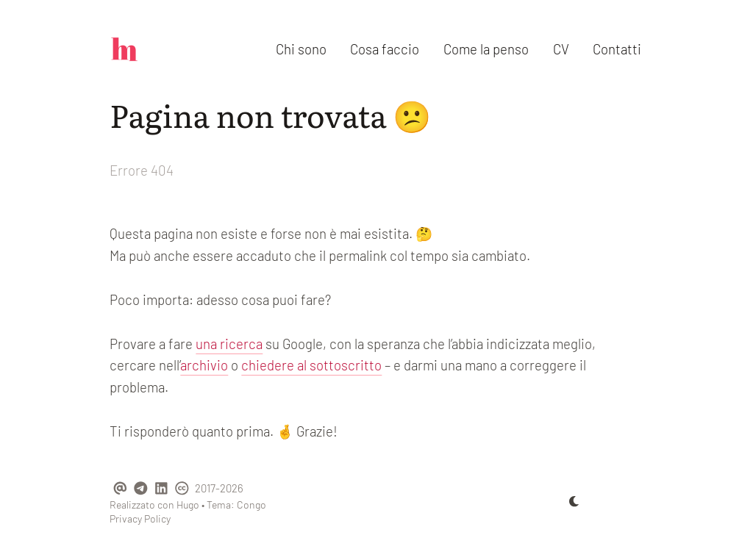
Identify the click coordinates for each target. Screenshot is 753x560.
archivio (204, 365)
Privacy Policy (140, 518)
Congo (251, 505)
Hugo (188, 505)
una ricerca (229, 344)
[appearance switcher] (574, 501)
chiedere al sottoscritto (311, 365)
